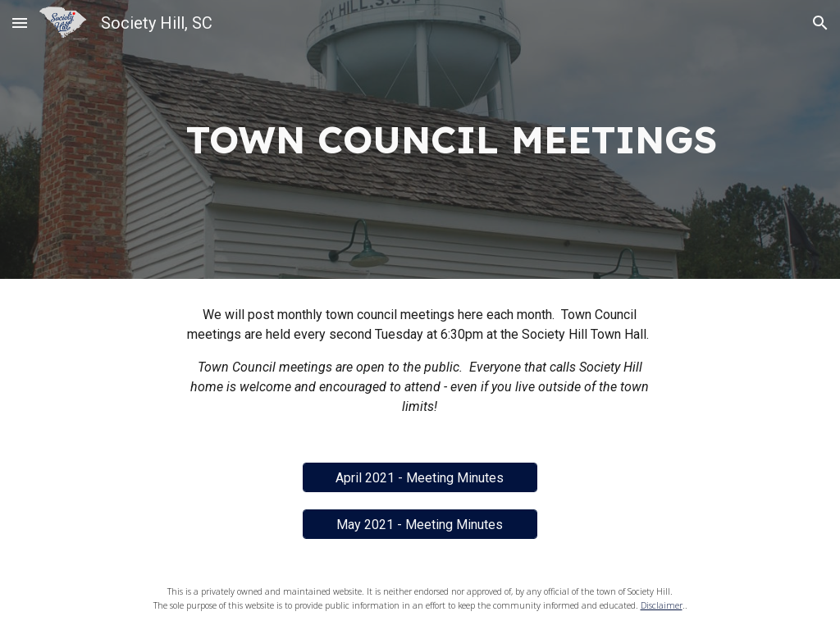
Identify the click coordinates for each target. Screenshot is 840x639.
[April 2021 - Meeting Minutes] (420, 478)
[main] (452, 140)
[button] (20, 23)
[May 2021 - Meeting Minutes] (420, 525)
